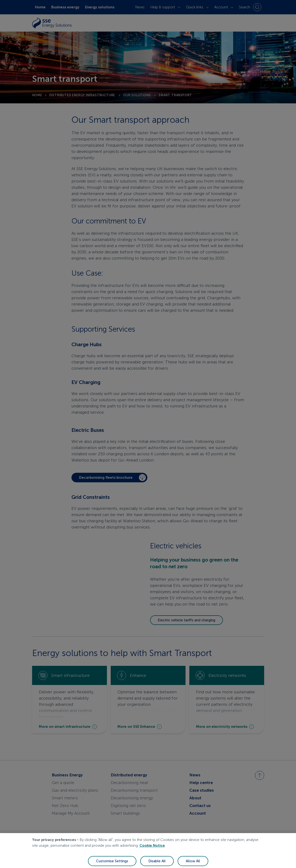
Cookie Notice (152, 851)
